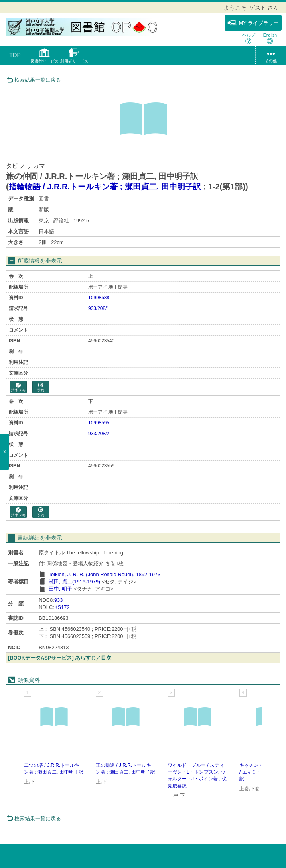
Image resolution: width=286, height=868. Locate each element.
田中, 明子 (60, 589)
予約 (41, 388)
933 (58, 600)
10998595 (99, 423)
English (270, 38)
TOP (15, 55)
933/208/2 (99, 434)
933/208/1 (99, 308)
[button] (44, 57)
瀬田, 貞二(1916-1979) (74, 582)
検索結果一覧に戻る (34, 80)
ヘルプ (249, 38)
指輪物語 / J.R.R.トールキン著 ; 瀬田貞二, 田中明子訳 (105, 187)
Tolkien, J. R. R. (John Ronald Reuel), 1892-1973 (105, 574)
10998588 (99, 298)
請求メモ (18, 388)
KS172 (62, 607)
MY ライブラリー (253, 23)
